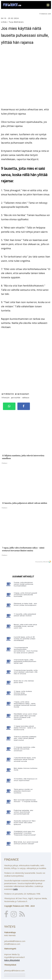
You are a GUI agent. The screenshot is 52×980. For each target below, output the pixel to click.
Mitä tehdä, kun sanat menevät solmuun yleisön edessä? (26, 843)
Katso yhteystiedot (12, 960)
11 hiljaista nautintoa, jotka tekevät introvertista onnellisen (24, 749)
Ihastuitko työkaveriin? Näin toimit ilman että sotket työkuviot (25, 823)
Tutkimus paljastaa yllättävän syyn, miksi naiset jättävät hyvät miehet (25, 738)
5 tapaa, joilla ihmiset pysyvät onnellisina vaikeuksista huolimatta (25, 595)
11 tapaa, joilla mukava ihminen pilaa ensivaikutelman (23, 693)
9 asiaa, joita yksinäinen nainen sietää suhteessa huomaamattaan (24, 584)
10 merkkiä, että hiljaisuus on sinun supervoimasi (26, 780)
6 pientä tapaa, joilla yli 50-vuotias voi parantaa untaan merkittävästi (25, 639)
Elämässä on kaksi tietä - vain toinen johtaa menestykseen (25, 604)
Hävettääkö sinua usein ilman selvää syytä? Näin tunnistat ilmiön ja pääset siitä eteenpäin (25, 717)
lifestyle (6, 398)
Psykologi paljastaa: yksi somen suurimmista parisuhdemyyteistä (24, 812)
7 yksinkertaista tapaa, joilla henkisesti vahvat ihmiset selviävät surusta (25, 759)
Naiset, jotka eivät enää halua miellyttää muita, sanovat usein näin (25, 626)
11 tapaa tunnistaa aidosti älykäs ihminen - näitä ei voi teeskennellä (25, 728)
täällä (15, 889)
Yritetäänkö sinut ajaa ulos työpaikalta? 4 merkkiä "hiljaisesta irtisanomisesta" (25, 833)
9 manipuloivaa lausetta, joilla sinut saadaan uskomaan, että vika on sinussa (26, 672)
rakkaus (26, 398)
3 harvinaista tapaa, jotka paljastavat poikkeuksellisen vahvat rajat (25, 661)
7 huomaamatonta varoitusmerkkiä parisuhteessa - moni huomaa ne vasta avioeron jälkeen (26, 650)
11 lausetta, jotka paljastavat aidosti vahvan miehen (25, 615)
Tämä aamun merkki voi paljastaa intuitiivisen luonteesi (23, 791)
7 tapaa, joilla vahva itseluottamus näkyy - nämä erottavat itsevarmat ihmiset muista (25, 705)
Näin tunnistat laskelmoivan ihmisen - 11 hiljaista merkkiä (26, 801)
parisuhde (16, 398)
